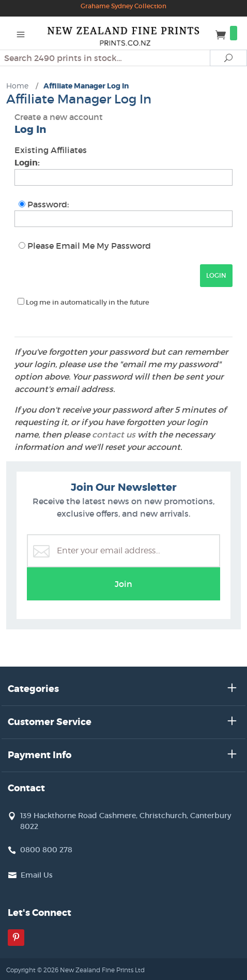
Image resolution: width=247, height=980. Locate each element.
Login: (27, 163)
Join (124, 584)
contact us (114, 434)
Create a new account (59, 117)
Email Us (37, 875)
